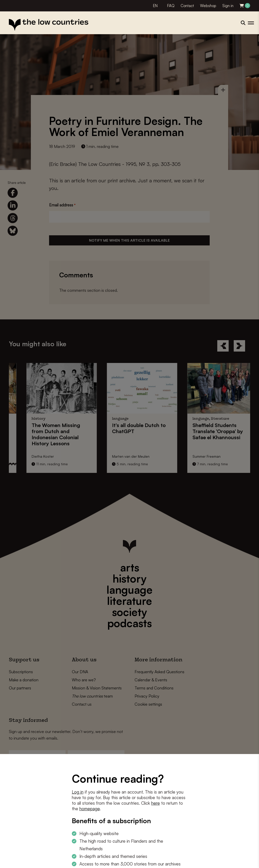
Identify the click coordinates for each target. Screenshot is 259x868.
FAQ (171, 6)
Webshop (208, 6)
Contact (187, 6)
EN (155, 6)
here (156, 803)
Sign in (228, 6)
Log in (78, 792)
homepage (90, 809)
